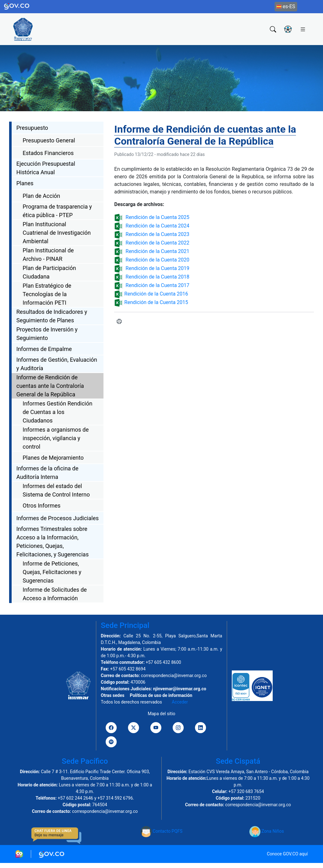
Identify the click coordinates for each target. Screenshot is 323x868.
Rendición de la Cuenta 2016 (156, 294)
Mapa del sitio (162, 714)
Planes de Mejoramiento (53, 458)
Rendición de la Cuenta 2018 (157, 277)
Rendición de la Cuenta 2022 (157, 243)
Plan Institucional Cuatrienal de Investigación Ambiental (57, 233)
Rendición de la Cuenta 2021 (157, 251)
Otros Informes (42, 506)
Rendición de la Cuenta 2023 (157, 234)
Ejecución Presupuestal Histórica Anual (46, 168)
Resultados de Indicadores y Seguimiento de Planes (52, 316)
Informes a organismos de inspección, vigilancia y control (56, 438)
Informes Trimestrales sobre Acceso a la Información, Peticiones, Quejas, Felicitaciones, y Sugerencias (53, 542)
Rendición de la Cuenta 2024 (157, 226)
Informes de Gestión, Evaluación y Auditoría (57, 364)
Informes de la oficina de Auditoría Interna (47, 473)
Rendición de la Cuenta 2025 (157, 217)
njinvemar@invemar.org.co (180, 689)
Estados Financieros (48, 153)
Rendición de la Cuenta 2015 (156, 302)
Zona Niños (267, 831)
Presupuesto (32, 128)
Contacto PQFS (161, 831)
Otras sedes (113, 695)
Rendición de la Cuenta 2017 (157, 285)
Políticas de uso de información (161, 695)
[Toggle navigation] (303, 29)
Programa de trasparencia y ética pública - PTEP (57, 211)
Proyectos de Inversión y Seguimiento (47, 334)
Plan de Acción (41, 196)
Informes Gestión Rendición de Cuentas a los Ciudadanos (58, 412)
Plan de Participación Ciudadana (49, 272)
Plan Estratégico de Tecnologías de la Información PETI (47, 294)
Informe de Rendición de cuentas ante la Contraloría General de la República (50, 386)
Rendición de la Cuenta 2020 (157, 260)
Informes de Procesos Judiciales (58, 518)
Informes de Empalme (44, 349)
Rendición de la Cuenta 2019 (157, 268)
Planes (25, 183)
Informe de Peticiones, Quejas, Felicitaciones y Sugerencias (52, 572)
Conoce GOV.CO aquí (287, 854)
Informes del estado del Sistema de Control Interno (56, 490)
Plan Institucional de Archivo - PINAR (48, 255)
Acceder (180, 702)
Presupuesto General (49, 140)
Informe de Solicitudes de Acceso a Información (55, 594)
